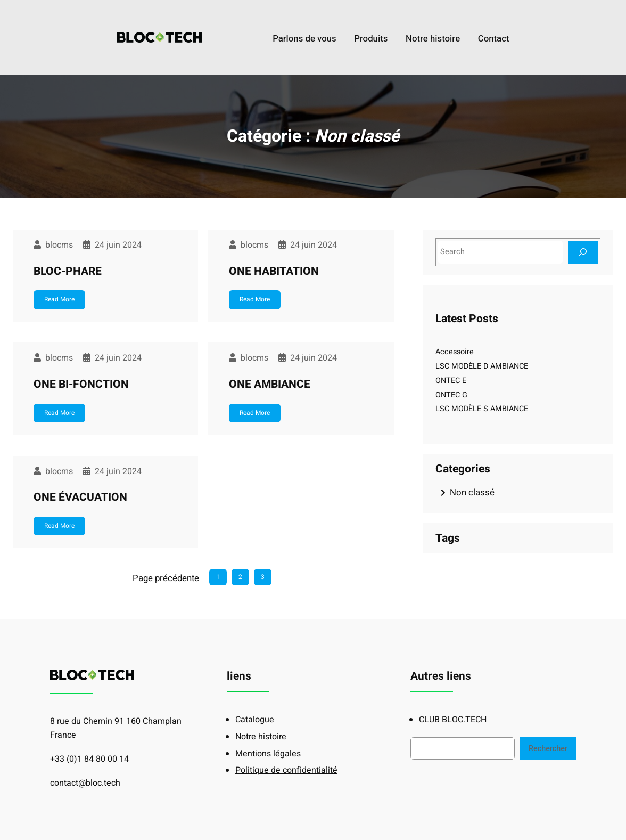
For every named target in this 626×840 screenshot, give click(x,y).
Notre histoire (261, 737)
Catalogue (255, 720)
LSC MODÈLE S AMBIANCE (482, 409)
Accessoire (455, 352)
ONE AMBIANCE (270, 384)
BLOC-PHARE (68, 271)
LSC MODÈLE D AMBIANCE (482, 366)
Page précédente (166, 578)
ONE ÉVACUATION (80, 497)
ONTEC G (451, 395)
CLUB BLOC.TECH (453, 720)
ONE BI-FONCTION (81, 384)
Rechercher (548, 749)
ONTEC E (451, 381)
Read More (59, 299)
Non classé (472, 492)
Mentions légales (268, 754)
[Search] (583, 252)
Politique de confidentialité (286, 770)
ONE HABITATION (274, 271)
